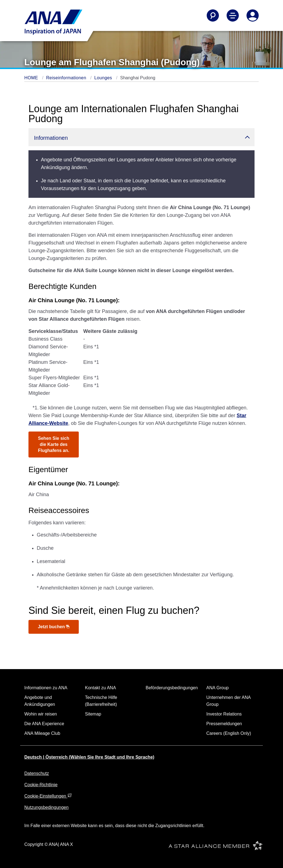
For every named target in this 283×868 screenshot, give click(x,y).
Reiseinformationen (67, 78)
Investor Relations (224, 714)
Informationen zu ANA (46, 688)
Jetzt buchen (54, 627)
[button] (141, 137)
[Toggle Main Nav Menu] (233, 15)
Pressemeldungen (224, 724)
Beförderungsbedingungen (172, 688)
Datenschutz (37, 773)
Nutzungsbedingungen (46, 807)
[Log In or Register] (253, 15)
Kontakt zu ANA (101, 688)
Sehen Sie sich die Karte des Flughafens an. (54, 444)
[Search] (213, 15)
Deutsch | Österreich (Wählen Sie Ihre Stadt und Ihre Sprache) (89, 757)
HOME (32, 78)
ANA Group (218, 688)
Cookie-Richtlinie (41, 785)
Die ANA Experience (44, 724)
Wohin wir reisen (41, 714)
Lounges (104, 78)
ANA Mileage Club (42, 733)
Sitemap (93, 714)
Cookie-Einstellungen (48, 796)
